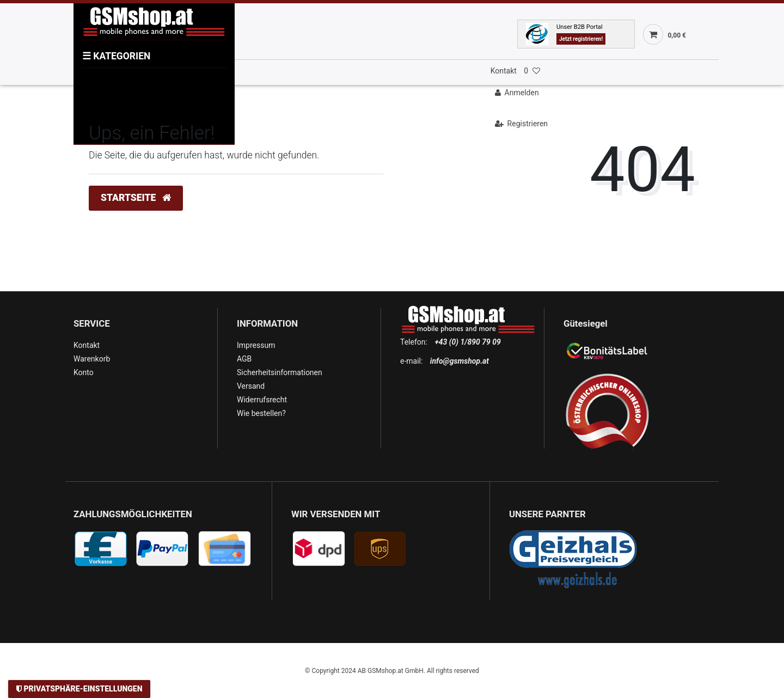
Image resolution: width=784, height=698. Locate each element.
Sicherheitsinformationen (280, 372)
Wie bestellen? (261, 413)
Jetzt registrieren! (581, 39)
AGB (244, 359)
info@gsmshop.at (460, 361)
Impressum (256, 345)
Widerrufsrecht (262, 400)
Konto (84, 372)
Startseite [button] (136, 198)
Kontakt (504, 71)
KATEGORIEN (116, 56)
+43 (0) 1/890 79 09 (467, 342)
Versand (251, 386)
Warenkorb (92, 359)
